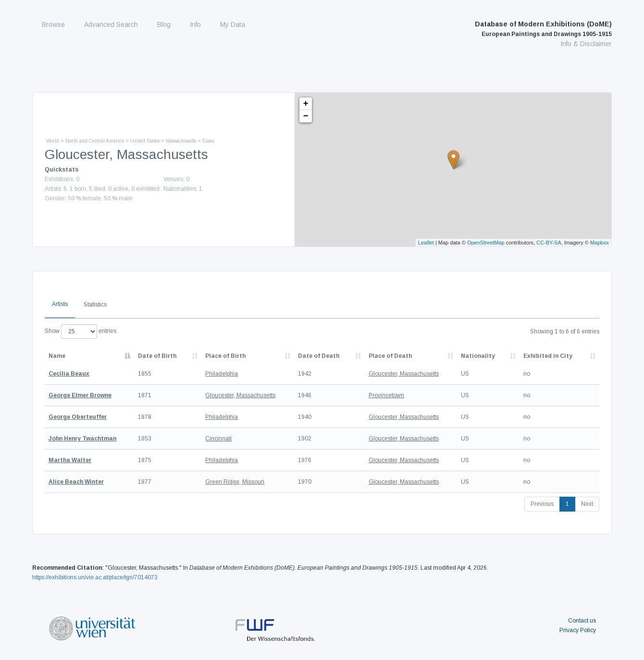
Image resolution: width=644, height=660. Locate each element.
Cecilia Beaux (69, 374)
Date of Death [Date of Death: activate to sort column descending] (319, 356)
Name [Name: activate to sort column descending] (57, 356)
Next (587, 504)
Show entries (80, 331)
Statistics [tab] (95, 305)
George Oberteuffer (78, 417)
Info (195, 24)
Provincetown (386, 395)
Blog (164, 24)
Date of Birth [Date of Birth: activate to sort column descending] (157, 356)
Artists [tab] (60, 304)
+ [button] (306, 104)
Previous (542, 504)
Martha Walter (70, 460)
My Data (233, 24)
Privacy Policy (578, 630)
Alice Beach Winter (76, 482)
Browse (53, 24)
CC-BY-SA (549, 243)
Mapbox (600, 243)
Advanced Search (111, 24)
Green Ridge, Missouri (235, 482)
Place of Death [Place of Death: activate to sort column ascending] (390, 356)
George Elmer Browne (80, 395)
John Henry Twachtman (82, 439)
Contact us (582, 621)
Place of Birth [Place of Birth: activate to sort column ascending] (225, 356)
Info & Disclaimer (586, 44)
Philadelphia (222, 374)
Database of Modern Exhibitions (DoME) (543, 29)
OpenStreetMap (486, 243)
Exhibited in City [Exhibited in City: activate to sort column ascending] (548, 356)
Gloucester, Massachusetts (404, 374)
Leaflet (426, 243)
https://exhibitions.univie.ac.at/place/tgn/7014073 (95, 577)
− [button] (306, 116)
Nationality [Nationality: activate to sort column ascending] (478, 356)
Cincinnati (218, 439)
